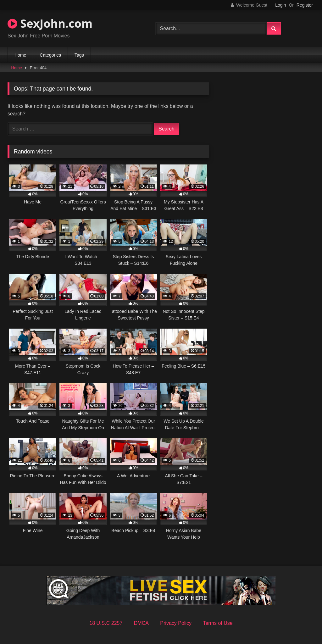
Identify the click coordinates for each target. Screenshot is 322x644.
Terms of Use (218, 623)
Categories (50, 55)
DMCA (141, 623)
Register (305, 5)
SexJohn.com (50, 23)
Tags (79, 55)
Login (280, 5)
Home (20, 55)
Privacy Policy (176, 623)
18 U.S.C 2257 (106, 623)
